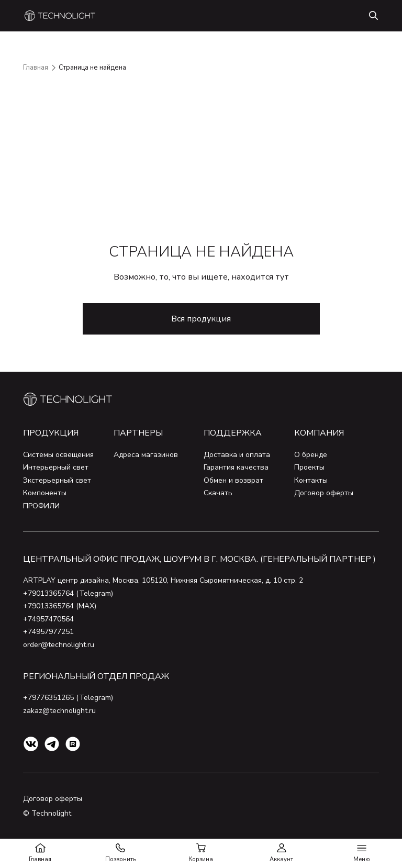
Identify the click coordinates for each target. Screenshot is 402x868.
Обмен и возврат (233, 480)
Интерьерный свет (56, 467)
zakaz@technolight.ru (59, 711)
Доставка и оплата (237, 455)
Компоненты (45, 493)
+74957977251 (48, 632)
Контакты (311, 480)
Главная (36, 68)
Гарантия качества (236, 467)
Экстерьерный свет (57, 480)
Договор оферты (324, 493)
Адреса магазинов (146, 455)
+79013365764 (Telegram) (68, 593)
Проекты (309, 467)
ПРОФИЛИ (41, 506)
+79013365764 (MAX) (60, 606)
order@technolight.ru (59, 645)
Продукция (51, 433)
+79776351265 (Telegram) (68, 698)
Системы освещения (58, 455)
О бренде (311, 455)
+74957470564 (48, 619)
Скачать (218, 493)
